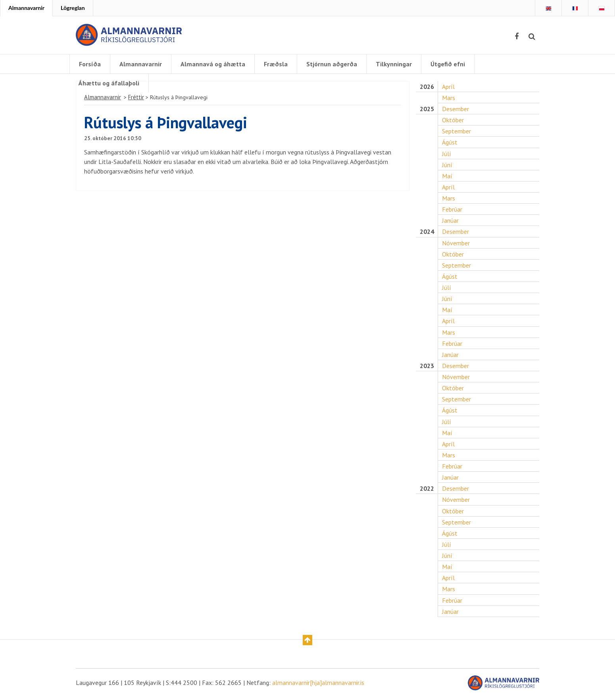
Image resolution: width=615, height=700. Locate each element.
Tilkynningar (394, 64)
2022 (427, 491)
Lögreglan (73, 8)
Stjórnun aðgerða (332, 64)
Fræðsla (276, 64)
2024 (427, 233)
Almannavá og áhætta (213, 64)
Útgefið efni (448, 64)
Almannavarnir (26, 8)
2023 (427, 367)
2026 (427, 88)
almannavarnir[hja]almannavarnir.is (318, 685)
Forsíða (90, 64)
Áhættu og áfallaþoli (109, 83)
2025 (427, 110)
